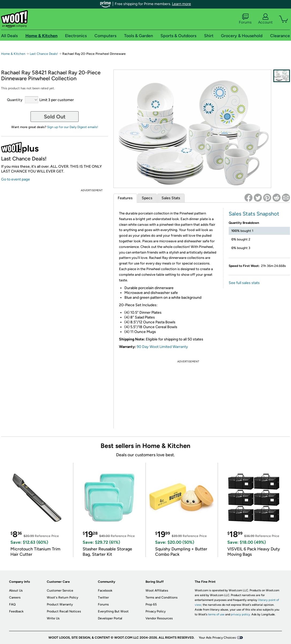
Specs (147, 198)
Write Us (53, 618)
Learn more (181, 4)
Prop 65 (151, 604)
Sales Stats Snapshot (254, 214)
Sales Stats (171, 198)
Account (265, 19)
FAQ (12, 604)
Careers (15, 597)
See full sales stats (244, 283)
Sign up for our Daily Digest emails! (73, 127)
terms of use (216, 614)
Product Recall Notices (64, 611)
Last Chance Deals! (44, 54)
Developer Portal (110, 618)
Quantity (15, 100)
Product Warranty (60, 604)
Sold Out (55, 117)
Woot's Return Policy (62, 597)
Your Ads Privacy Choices (217, 638)
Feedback (16, 611)
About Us (16, 591)
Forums (245, 19)
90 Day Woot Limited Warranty (162, 347)
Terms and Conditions (162, 597)
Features (125, 198)
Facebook (105, 591)
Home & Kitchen (13, 54)
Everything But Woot (113, 611)
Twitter (103, 597)
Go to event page (16, 179)
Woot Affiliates (157, 591)
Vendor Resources (159, 618)
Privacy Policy (156, 611)
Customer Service (60, 591)
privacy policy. (241, 614)
